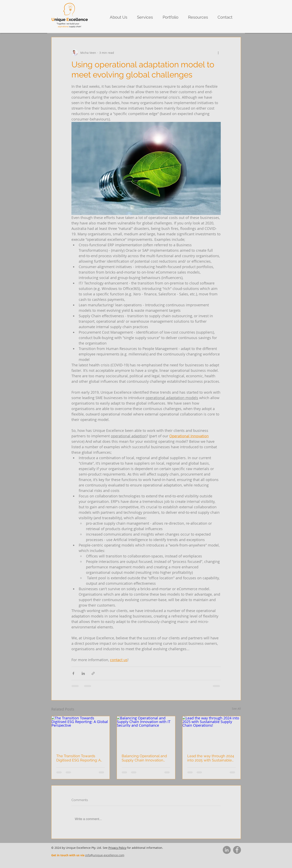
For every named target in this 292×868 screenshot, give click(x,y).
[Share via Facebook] (73, 673)
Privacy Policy (117, 848)
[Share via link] (93, 673)
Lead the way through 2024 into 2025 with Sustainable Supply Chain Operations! (211, 758)
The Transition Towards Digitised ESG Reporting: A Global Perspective (78, 758)
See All (236, 709)
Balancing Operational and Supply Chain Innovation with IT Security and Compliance (144, 758)
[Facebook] (237, 850)
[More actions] (218, 53)
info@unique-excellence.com (105, 855)
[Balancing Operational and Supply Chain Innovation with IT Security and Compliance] (146, 733)
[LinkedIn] (227, 850)
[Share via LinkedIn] (83, 673)
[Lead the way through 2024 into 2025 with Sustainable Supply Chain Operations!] (212, 733)
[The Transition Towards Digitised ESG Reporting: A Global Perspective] (81, 733)
